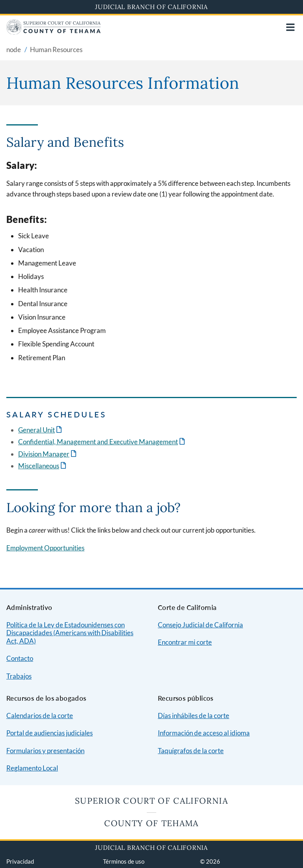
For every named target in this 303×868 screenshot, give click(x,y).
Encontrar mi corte (185, 642)
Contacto (20, 658)
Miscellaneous (39, 466)
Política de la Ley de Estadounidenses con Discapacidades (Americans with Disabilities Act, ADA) (70, 633)
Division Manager (44, 454)
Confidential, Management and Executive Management (98, 442)
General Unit (36, 430)
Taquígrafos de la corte (191, 751)
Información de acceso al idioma (204, 733)
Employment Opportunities (45, 548)
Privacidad (20, 861)
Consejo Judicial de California (200, 625)
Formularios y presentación (45, 751)
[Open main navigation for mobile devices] (290, 27)
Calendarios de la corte (40, 716)
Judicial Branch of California (151, 7)
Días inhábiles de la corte (194, 716)
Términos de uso (124, 861)
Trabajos (19, 676)
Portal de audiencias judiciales (50, 733)
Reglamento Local (32, 768)
